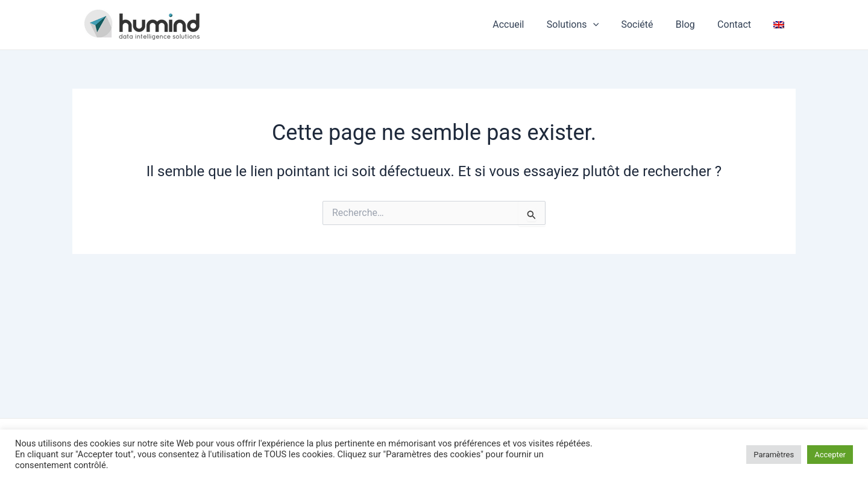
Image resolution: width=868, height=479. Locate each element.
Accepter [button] (830, 455)
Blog (693, 24)
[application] (607, 25)
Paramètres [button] (774, 455)
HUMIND (240, 24)
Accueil (526, 24)
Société (648, 24)
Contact (739, 24)
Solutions (587, 25)
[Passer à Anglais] (781, 25)
